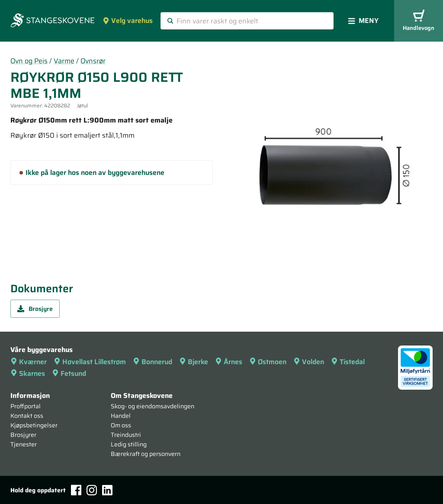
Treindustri (126, 435)
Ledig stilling (129, 444)
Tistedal (348, 362)
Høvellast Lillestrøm (90, 362)
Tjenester (24, 444)
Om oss (121, 425)
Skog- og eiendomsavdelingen (152, 406)
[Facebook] (76, 490)
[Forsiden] (53, 21)
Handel (121, 416)
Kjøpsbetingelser (34, 425)
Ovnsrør (93, 61)
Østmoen (268, 362)
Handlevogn (419, 21)
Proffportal (26, 406)
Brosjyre (35, 309)
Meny (363, 21)
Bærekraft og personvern (146, 454)
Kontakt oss (27, 416)
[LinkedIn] (107, 490)
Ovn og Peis (29, 61)
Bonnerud (152, 362)
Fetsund (69, 373)
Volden (309, 362)
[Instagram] (92, 490)
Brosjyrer (23, 435)
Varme (64, 61)
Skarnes (28, 373)
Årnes (229, 362)
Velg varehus (128, 21)
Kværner (29, 362)
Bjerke (194, 362)
